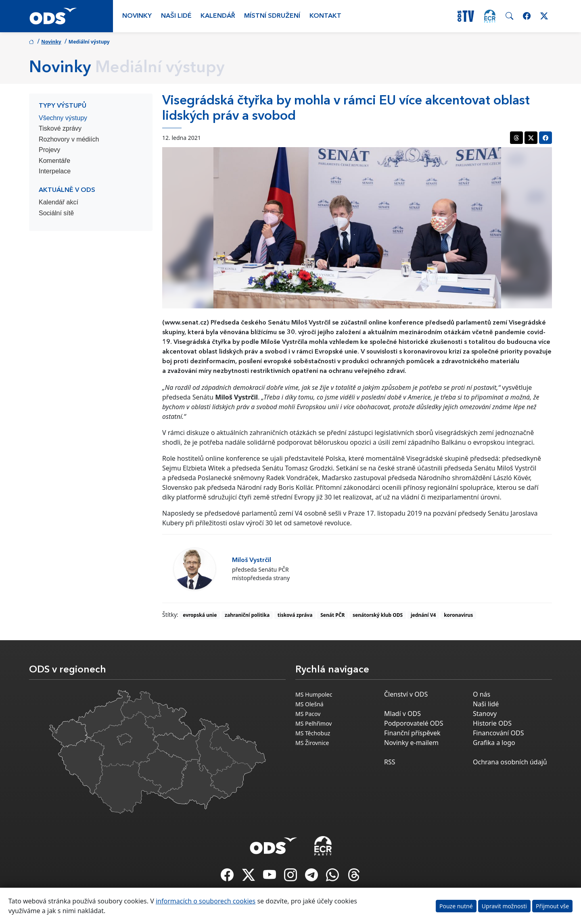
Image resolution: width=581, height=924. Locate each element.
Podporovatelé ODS (414, 723)
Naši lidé (176, 16)
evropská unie (200, 615)
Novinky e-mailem (411, 743)
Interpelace (55, 171)
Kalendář (218, 16)
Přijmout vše (552, 906)
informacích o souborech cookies (206, 901)
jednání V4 (423, 615)
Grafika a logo (494, 743)
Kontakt (325, 16)
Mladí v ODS (402, 714)
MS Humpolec (314, 694)
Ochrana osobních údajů (510, 762)
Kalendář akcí (59, 202)
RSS (390, 762)
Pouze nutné (456, 906)
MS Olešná (309, 704)
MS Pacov (308, 714)
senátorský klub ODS (378, 615)
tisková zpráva (295, 615)
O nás (482, 694)
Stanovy (485, 714)
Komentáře (54, 161)
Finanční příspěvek (412, 733)
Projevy (49, 150)
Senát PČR (332, 615)
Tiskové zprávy (60, 128)
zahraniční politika (247, 615)
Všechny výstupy (63, 118)
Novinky (137, 16)
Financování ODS (498, 733)
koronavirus (458, 615)
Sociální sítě (56, 213)
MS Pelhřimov (313, 723)
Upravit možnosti (504, 906)
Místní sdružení (272, 16)
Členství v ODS (406, 694)
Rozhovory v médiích (69, 139)
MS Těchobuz (313, 733)
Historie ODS (492, 723)
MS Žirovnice (312, 743)
